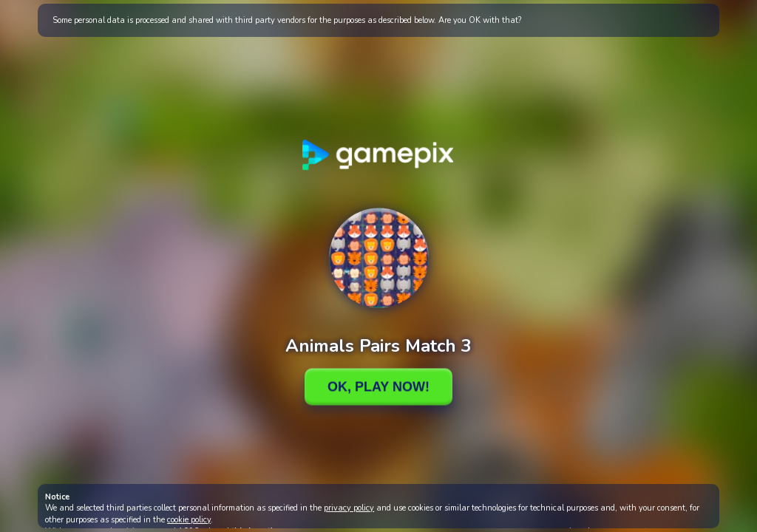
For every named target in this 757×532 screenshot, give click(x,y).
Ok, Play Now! (378, 386)
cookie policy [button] (189, 520)
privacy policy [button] (349, 508)
